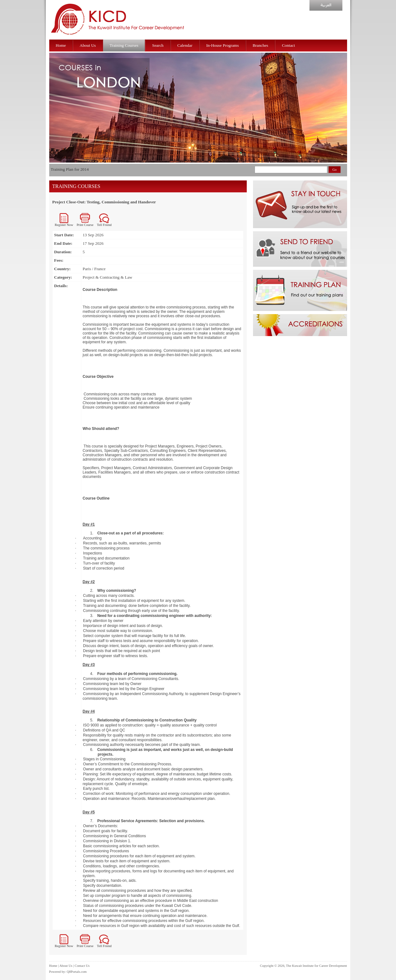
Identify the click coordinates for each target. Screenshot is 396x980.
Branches (261, 45)
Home (61, 45)
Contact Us (82, 966)
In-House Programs (223, 45)
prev (56, 132)
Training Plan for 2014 (70, 169)
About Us (88, 45)
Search (158, 45)
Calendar (185, 45)
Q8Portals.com (77, 972)
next (344, 132)
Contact (288, 45)
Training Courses (124, 45)
